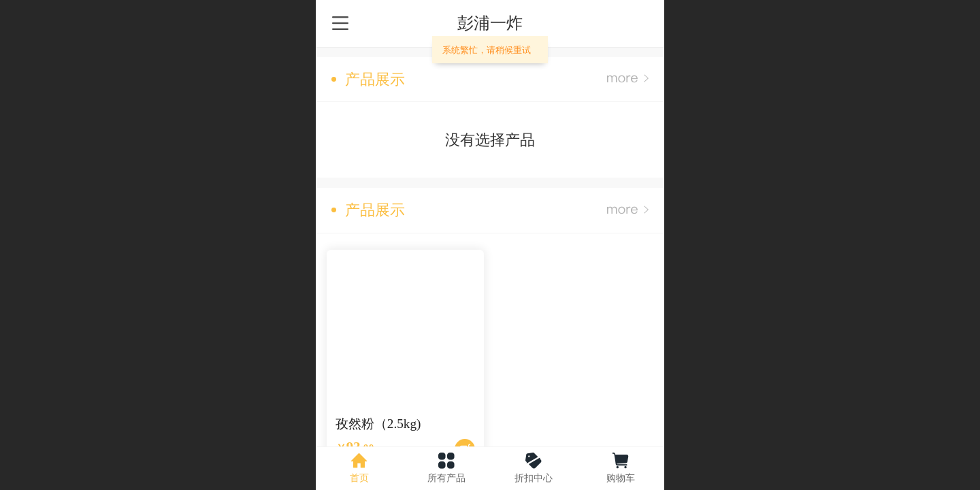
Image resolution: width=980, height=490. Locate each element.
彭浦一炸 (490, 23)
